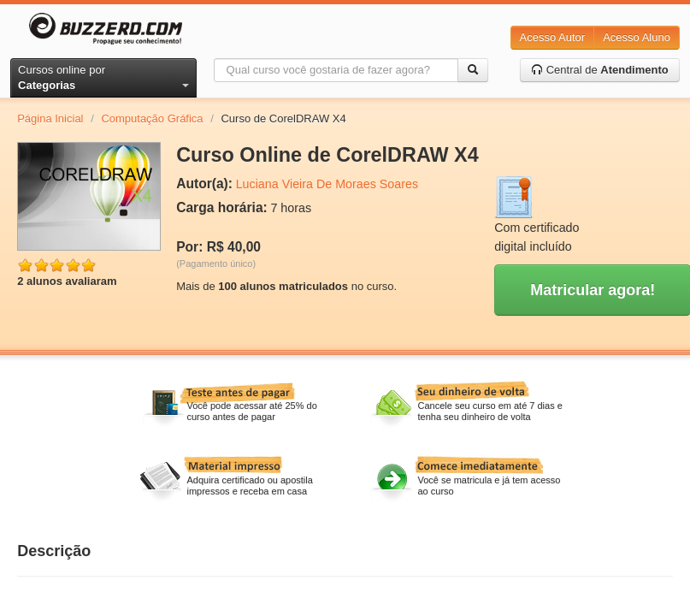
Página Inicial (50, 118)
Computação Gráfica (152, 118)
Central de (600, 70)
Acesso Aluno (637, 37)
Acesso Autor (553, 37)
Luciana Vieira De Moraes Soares (327, 184)
